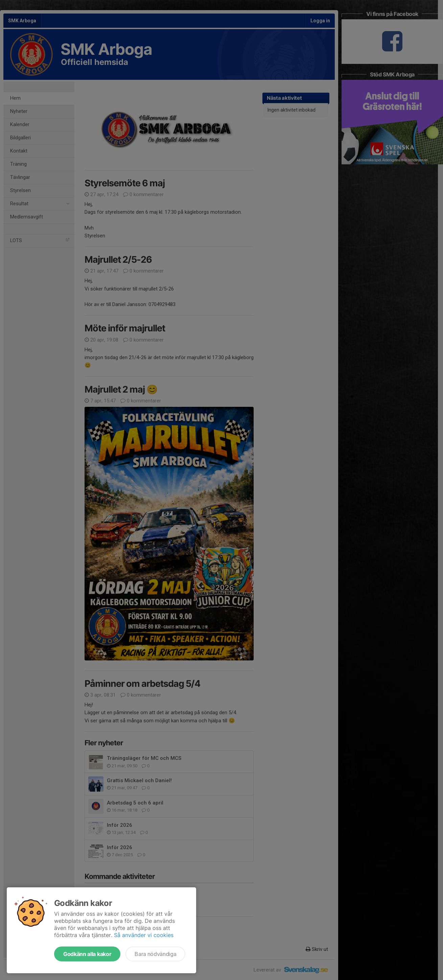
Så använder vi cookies (144, 935)
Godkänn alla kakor (87, 954)
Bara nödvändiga (155, 954)
